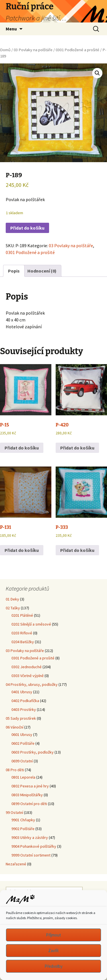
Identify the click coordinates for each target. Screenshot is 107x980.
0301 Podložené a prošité (77, 50)
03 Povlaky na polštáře (33, 50)
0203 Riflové (22, 633)
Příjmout (53, 935)
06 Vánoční (15, 727)
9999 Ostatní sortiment (31, 855)
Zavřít (53, 951)
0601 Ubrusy (22, 735)
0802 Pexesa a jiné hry (30, 786)
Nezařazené (16, 864)
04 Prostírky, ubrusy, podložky (32, 684)
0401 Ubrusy (22, 692)
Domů (5, 50)
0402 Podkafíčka (25, 701)
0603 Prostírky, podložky (33, 752)
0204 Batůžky (23, 642)
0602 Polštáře (23, 743)
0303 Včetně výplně (28, 676)
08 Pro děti (15, 770)
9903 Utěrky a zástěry (30, 837)
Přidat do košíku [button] (22, 448)
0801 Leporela (23, 777)
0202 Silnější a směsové (31, 624)
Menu (11, 29)
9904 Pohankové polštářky (34, 846)
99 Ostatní (14, 812)
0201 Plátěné (22, 615)
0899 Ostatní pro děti (29, 804)
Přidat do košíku (27, 228)
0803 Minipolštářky (27, 795)
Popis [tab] (14, 271)
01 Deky (12, 599)
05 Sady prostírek (21, 718)
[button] (97, 73)
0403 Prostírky (24, 709)
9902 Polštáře (23, 829)
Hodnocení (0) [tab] (42, 271)
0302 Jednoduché (27, 667)
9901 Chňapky (23, 820)
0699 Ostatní (22, 761)
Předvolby (53, 966)
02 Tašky (13, 608)
